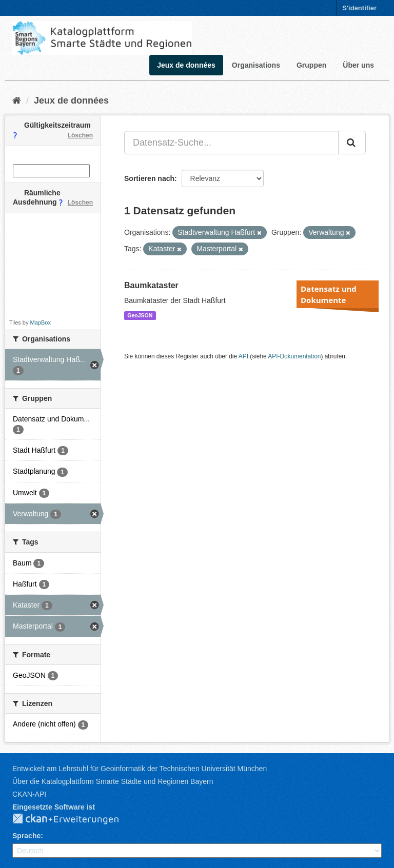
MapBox (41, 322)
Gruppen (311, 65)
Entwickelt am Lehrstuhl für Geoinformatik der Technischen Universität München (140, 769)
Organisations (256, 65)
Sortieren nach (149, 178)
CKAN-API (29, 794)
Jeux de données (186, 65)
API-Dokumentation (294, 356)
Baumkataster (151, 285)
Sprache (26, 836)
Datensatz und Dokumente (329, 294)
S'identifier (359, 8)
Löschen (80, 135)
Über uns (358, 65)
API (243, 356)
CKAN (74, 819)
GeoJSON (140, 315)
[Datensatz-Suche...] (231, 143)
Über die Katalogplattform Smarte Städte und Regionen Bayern (113, 781)
